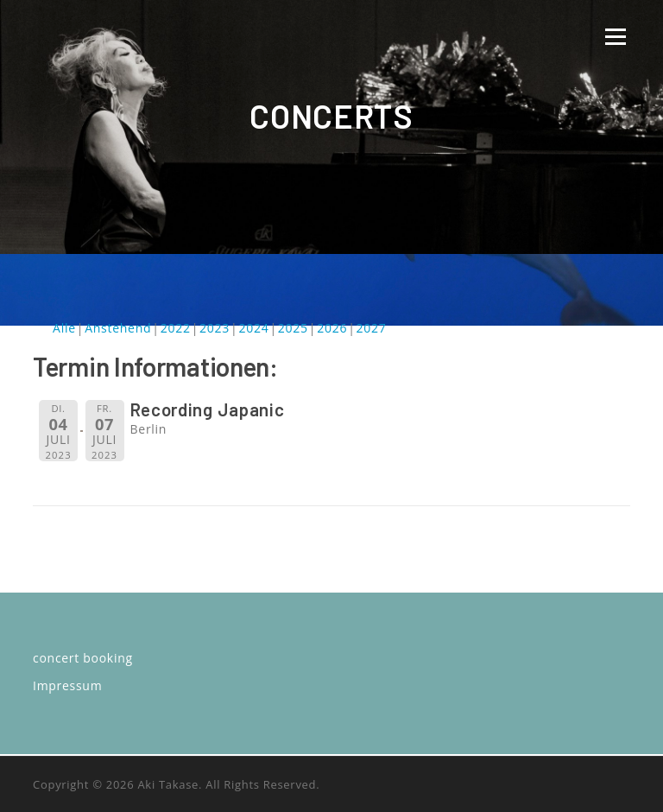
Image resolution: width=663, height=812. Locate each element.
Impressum (67, 685)
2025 (293, 328)
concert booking (83, 658)
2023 (215, 328)
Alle (64, 328)
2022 (176, 328)
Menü (615, 37)
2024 (253, 328)
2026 (332, 328)
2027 (372, 328)
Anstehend (118, 328)
